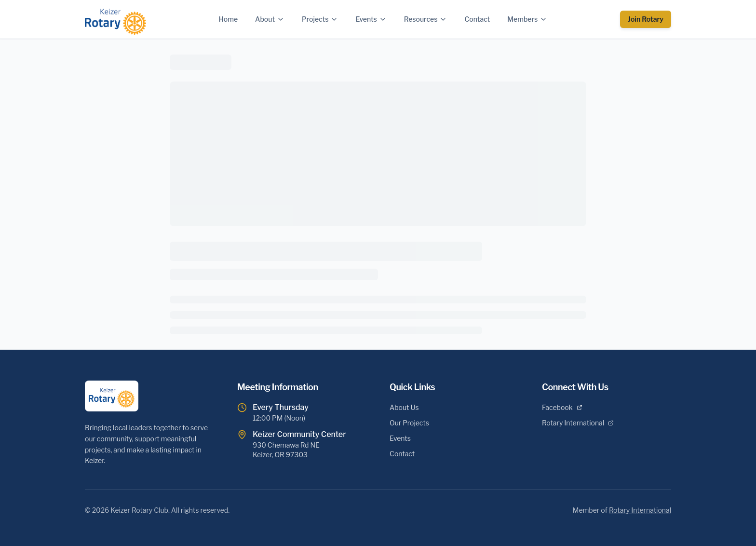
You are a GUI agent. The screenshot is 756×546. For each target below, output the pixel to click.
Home (228, 19)
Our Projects (409, 423)
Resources (426, 19)
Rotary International (578, 423)
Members (527, 19)
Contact (477, 19)
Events (371, 19)
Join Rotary (646, 19)
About (270, 19)
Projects (320, 19)
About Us (404, 407)
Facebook (562, 407)
